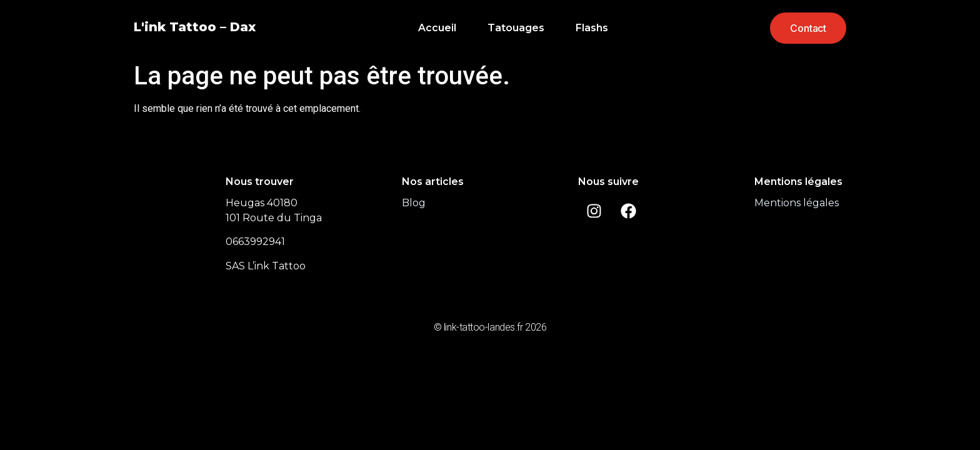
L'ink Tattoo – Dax (195, 27)
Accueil (437, 28)
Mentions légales (797, 203)
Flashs (592, 28)
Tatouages (516, 28)
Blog (414, 203)
